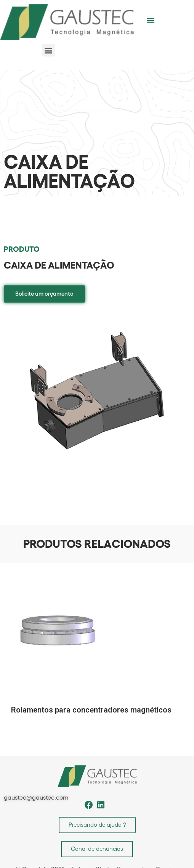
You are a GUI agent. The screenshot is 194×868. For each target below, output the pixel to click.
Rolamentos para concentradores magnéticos (91, 710)
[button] (151, 20)
